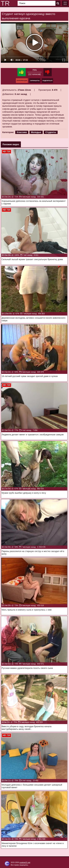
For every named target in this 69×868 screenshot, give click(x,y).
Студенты (51, 132)
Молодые (36, 132)
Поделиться (47, 81)
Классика (22, 132)
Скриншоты (35, 81)
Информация (22, 81)
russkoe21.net (25, 862)
